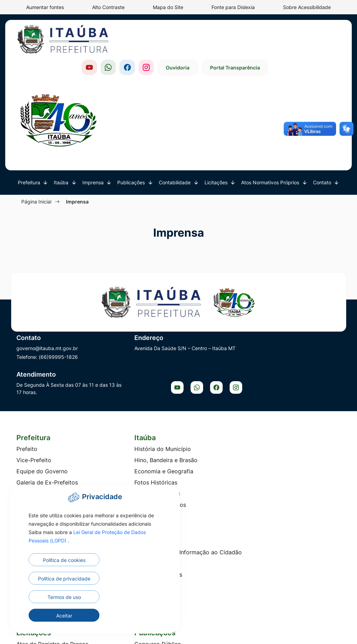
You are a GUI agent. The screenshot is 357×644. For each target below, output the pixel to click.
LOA (189, 502)
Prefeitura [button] (30, 120)
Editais (277, 488)
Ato (272, 465)
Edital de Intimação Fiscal (134, 479)
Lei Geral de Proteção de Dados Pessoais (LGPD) (85, 569)
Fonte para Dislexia (233, 7)
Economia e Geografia (130, 376)
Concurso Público (124, 457)
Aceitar (116, 616)
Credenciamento (38, 502)
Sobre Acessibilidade (307, 7)
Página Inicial (37, 138)
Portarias (280, 521)
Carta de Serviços (292, 384)
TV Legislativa (203, 387)
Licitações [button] (217, 120)
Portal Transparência (307, 36)
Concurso (29, 490)
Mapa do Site (168, 7)
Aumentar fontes (45, 7)
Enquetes (196, 409)
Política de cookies (54, 597)
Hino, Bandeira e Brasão (132, 364)
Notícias (195, 353)
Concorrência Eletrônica (48, 479)
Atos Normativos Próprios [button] (271, 120)
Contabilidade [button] (175, 120)
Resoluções (283, 532)
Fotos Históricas (122, 387)
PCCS (275, 510)
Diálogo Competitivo (44, 513)
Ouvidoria (249, 36)
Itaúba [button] (62, 120)
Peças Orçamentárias (212, 524)
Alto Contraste (108, 7)
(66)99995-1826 (58, 296)
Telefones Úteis (288, 395)
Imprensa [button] (94, 120)
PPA (189, 535)
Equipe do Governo (42, 376)
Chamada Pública (39, 468)
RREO (191, 557)
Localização (116, 420)
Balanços (196, 468)
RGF (189, 546)
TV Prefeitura (201, 398)
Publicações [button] (132, 120)
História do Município (128, 353)
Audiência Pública (207, 457)
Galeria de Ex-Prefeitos (47, 387)
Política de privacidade (116, 599)
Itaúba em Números (126, 409)
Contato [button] (323, 120)
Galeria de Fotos (206, 364)
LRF (189, 513)
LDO (190, 490)
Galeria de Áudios (207, 376)
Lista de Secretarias (43, 409)
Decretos (196, 479)
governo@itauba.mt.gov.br (47, 287)
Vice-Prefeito (34, 364)
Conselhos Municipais (45, 398)
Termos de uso (54, 616)
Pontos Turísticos (123, 398)
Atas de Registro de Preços (52, 457)
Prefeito (27, 353)
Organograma (35, 420)
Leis (273, 499)
